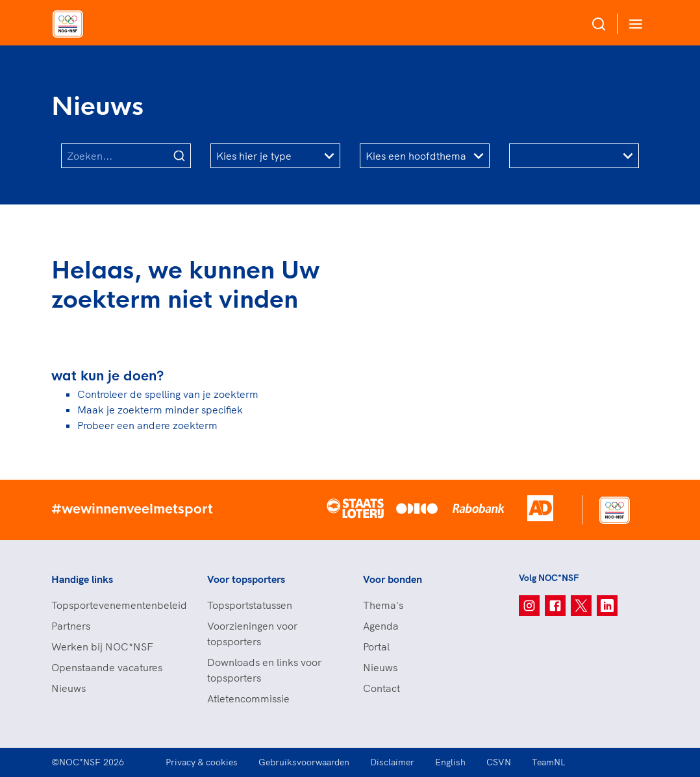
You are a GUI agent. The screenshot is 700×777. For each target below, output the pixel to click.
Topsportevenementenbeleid (116, 605)
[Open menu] (633, 24)
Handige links (82, 579)
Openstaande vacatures (107, 667)
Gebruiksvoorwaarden (304, 762)
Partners (71, 626)
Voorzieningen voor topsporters (252, 634)
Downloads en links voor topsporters (264, 670)
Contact (381, 688)
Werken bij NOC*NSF (102, 647)
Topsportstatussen (250, 605)
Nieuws (69, 688)
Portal (376, 647)
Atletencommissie (248, 698)
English (450, 762)
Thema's (383, 605)
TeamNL (549, 762)
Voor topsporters (246, 579)
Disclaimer (392, 762)
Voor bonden (393, 579)
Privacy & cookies (202, 762)
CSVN (499, 762)
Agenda (381, 626)
